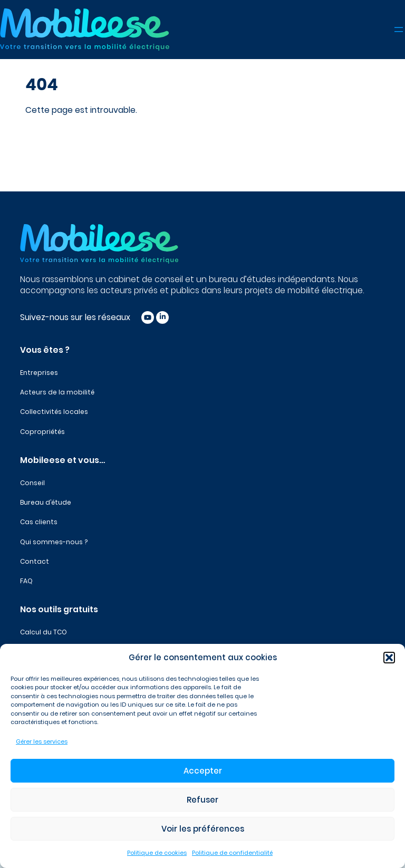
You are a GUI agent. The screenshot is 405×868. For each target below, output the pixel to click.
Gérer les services (42, 741)
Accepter (203, 771)
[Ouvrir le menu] (399, 30)
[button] (389, 658)
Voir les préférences (203, 829)
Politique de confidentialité (232, 853)
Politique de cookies (157, 853)
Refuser (202, 800)
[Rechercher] (190, 142)
